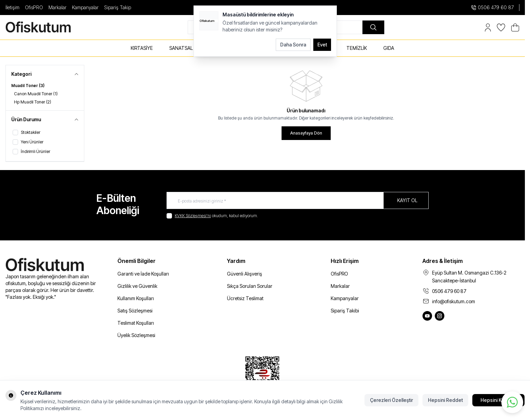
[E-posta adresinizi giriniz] (298, 200)
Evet (322, 45)
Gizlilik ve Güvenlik (137, 286)
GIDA (389, 48)
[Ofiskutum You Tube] (427, 316)
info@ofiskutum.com (454, 301)
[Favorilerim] (501, 27)
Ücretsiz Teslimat (245, 298)
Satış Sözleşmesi (135, 311)
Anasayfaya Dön (306, 133)
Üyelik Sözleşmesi (136, 335)
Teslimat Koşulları (136, 323)
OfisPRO (34, 7)
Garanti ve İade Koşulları (143, 274)
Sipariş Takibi (345, 311)
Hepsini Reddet (445, 400)
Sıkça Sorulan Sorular (250, 286)
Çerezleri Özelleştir (391, 400)
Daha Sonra (293, 45)
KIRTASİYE (142, 48)
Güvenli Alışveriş (245, 274)
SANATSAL (181, 48)
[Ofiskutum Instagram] (440, 316)
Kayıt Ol (407, 200)
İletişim (12, 7)
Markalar (58, 7)
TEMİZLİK (357, 48)
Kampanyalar (85, 7)
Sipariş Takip (118, 7)
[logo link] (46, 27)
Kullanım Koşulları (136, 298)
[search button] (373, 27)
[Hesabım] (488, 27)
